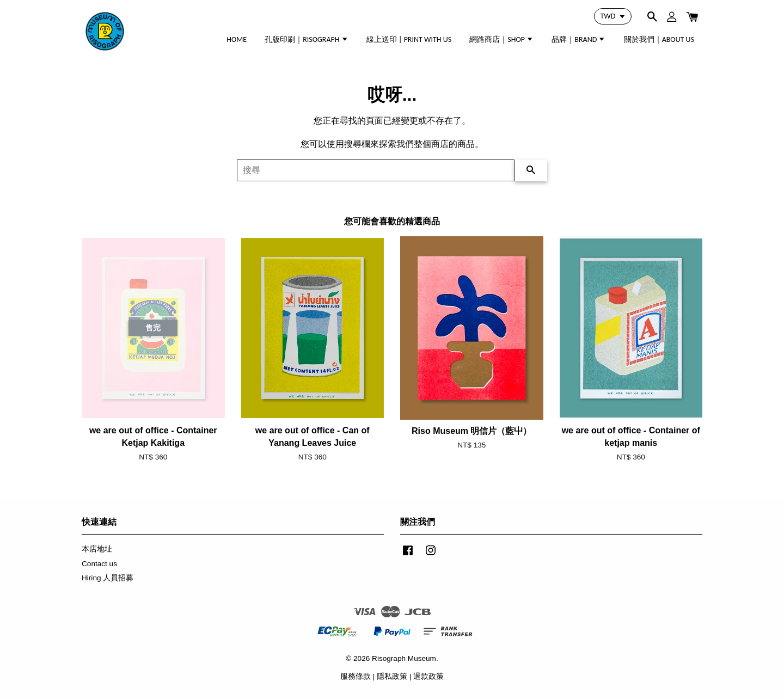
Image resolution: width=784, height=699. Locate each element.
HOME (237, 39)
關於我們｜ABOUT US (659, 39)
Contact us (99, 564)
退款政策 (428, 676)
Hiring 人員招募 (108, 578)
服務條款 (356, 676)
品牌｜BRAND (578, 39)
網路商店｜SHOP (501, 39)
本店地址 (97, 549)
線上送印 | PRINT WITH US (409, 39)
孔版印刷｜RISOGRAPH (307, 39)
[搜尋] (376, 170)
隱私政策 (392, 676)
